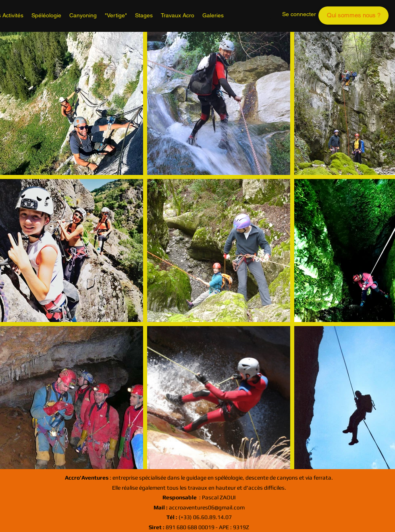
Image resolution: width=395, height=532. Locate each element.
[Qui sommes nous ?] (353, 16)
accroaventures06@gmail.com (199, 507)
